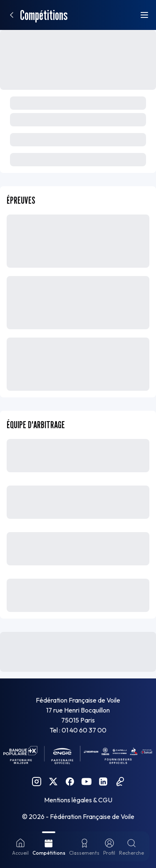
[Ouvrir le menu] (144, 15)
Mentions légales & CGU (78, 800)
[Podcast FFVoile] (120, 782)
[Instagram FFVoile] (37, 782)
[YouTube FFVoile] (87, 782)
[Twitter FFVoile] (53, 782)
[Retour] (12, 15)
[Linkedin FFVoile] (103, 782)
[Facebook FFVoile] (70, 782)
